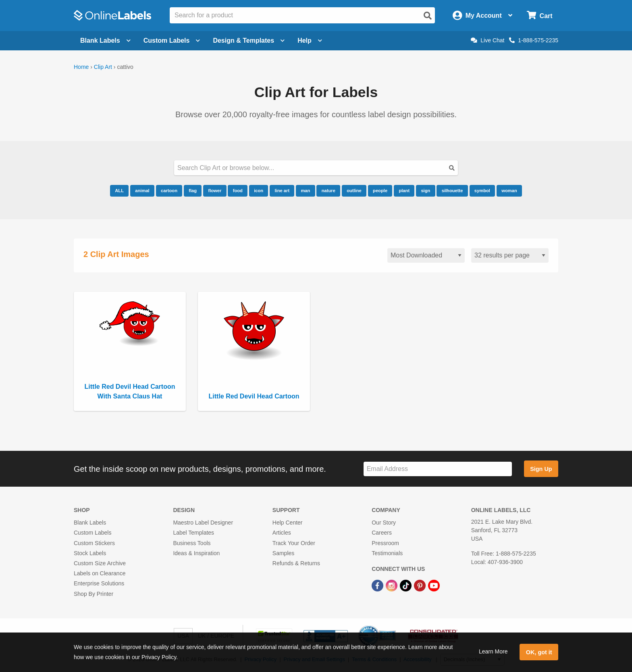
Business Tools (192, 543)
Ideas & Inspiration (196, 553)
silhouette (452, 191)
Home (81, 67)
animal (142, 191)
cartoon (169, 191)
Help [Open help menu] (310, 40)
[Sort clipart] (426, 256)
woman (509, 191)
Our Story (384, 523)
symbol (482, 191)
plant (404, 191)
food (238, 191)
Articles (282, 533)
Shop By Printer (94, 594)
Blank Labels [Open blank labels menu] (105, 40)
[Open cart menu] (539, 16)
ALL (119, 191)
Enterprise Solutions (99, 583)
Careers (382, 533)
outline (354, 191)
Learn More (493, 651)
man (305, 191)
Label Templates (193, 533)
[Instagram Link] (392, 585)
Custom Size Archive (100, 563)
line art (282, 191)
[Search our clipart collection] (316, 168)
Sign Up (541, 469)
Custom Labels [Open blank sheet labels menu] (172, 40)
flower (215, 191)
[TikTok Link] (406, 585)
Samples (283, 553)
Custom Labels (93, 533)
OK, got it (539, 652)
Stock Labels (90, 553)
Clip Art (103, 67)
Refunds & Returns (296, 563)
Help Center (288, 523)
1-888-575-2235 (534, 40)
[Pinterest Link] (421, 585)
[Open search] (428, 16)
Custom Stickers (94, 543)
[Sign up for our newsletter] (438, 469)
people (380, 191)
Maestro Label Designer (203, 523)
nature (328, 191)
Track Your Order (294, 543)
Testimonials (387, 553)
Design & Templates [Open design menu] (249, 40)
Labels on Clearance (100, 573)
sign (425, 191)
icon (259, 191)
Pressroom (385, 543)
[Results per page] (510, 256)
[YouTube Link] (434, 585)
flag (193, 191)
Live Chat (488, 40)
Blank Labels (90, 523)
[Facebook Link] (378, 585)
